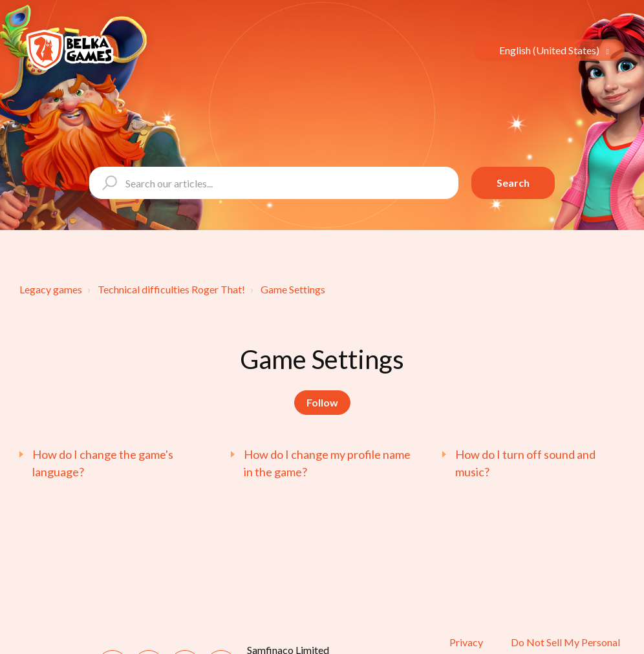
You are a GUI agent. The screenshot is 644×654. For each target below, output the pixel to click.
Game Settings (293, 289)
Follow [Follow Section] (322, 402)
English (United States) (550, 50)
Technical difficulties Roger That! (171, 289)
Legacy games (51, 289)
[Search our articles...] (274, 183)
